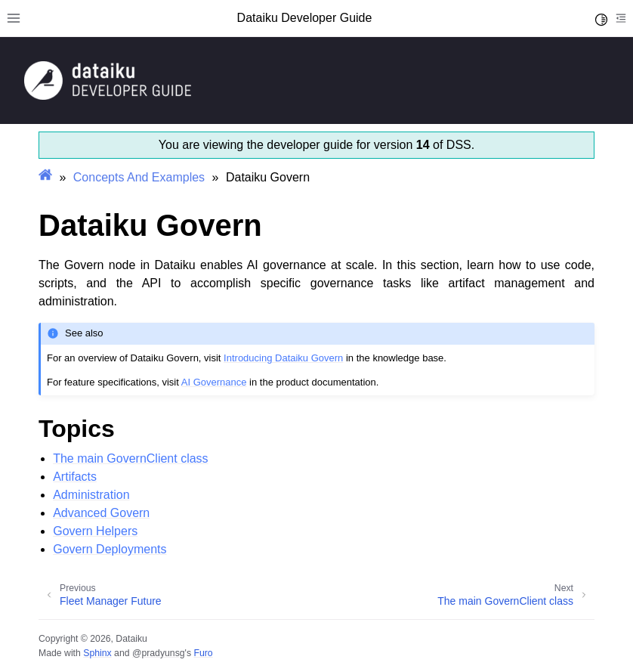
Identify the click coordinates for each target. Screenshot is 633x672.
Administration (91, 495)
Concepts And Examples (139, 177)
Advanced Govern (101, 513)
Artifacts (75, 477)
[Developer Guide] (108, 96)
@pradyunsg (159, 653)
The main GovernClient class (130, 458)
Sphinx (97, 653)
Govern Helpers (95, 531)
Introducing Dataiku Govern (283, 358)
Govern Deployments (110, 549)
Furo (203, 653)
